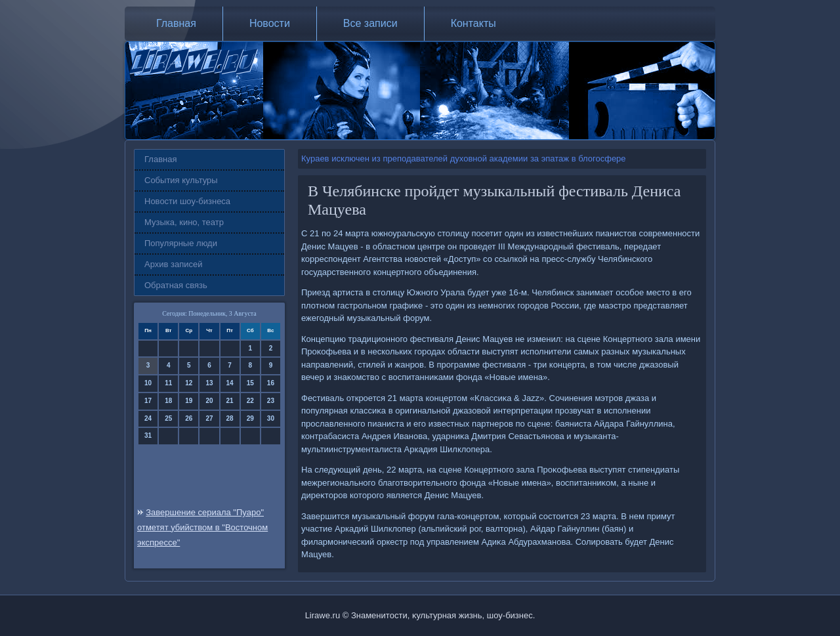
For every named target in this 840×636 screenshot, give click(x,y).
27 (209, 418)
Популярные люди (181, 243)
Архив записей (174, 264)
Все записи (370, 23)
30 (271, 418)
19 (189, 401)
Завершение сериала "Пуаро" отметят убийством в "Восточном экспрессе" (202, 527)
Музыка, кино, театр (184, 222)
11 (168, 383)
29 (250, 418)
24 (148, 418)
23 (271, 401)
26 (189, 418)
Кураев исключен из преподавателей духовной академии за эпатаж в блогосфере (464, 159)
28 (230, 418)
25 (168, 418)
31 (148, 435)
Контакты (473, 23)
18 (168, 401)
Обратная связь (176, 285)
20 (209, 401)
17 (148, 401)
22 (250, 401)
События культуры (181, 180)
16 (271, 383)
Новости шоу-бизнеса (187, 201)
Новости (270, 23)
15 (250, 383)
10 (148, 383)
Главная (176, 23)
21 (230, 401)
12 (189, 383)
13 (209, 383)
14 (230, 383)
